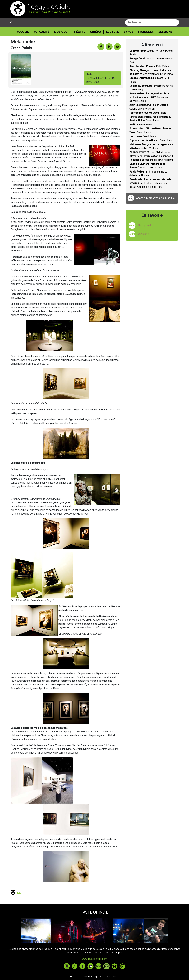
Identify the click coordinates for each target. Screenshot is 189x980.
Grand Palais (148, 113)
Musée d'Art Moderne (150, 152)
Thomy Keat (144, 225)
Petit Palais (149, 66)
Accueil (24, 32)
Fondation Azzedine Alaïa (149, 97)
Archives (112, 977)
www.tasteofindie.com (95, 959)
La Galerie (143, 234)
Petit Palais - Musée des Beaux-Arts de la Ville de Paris (150, 183)
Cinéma (96, 32)
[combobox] (152, 22)
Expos (129, 32)
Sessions (165, 32)
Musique (61, 32)
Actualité (42, 32)
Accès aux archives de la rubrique (155, 198)
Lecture (112, 32)
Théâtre (79, 32)
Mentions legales (92, 977)
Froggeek (146, 32)
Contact (72, 977)
